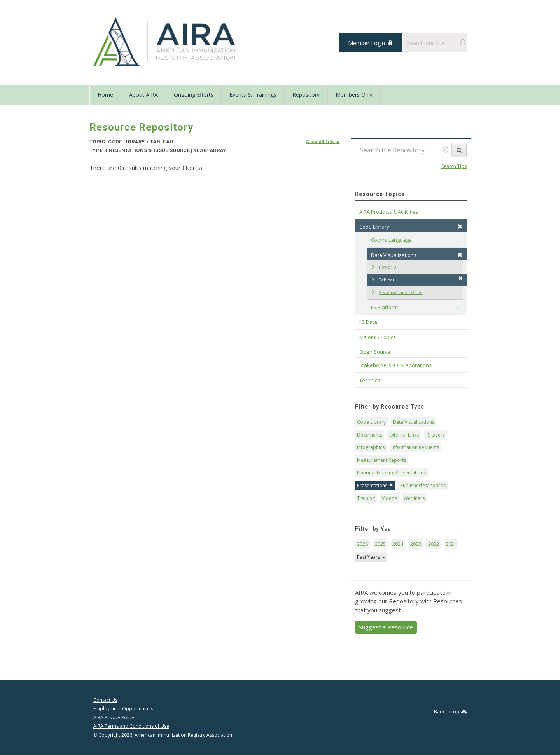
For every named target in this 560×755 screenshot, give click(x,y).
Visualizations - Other (397, 292)
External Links (404, 435)
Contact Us (105, 700)
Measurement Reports (381, 460)
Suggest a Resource (386, 627)
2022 (434, 544)
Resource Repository (141, 127)
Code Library (371, 422)
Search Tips (454, 166)
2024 (398, 544)
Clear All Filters (323, 142)
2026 (362, 544)
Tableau (417, 279)
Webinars (414, 498)
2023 (416, 544)
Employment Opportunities (123, 709)
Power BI (384, 267)
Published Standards (423, 485)
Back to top (450, 712)
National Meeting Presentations (391, 473)
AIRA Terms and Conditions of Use (131, 726)
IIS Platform (384, 307)
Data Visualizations (417, 255)
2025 (380, 544)
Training (366, 498)
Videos (389, 498)
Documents (370, 435)
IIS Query (435, 435)
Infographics (371, 447)
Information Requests (415, 447)
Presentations (375, 485)
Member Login (367, 43)
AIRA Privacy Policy (114, 717)
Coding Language (391, 240)
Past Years (369, 557)
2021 (451, 544)
